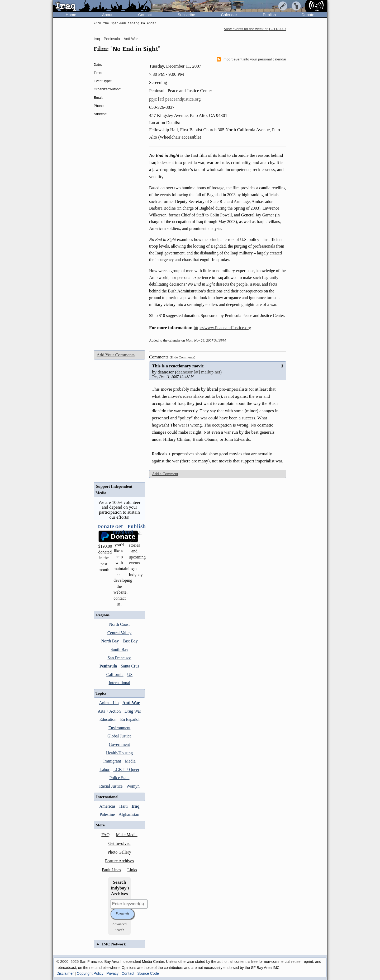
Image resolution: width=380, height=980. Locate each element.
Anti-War (131, 39)
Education (108, 719)
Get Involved (120, 843)
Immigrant (112, 761)
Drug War (133, 711)
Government (120, 744)
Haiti (123, 806)
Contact (145, 15)
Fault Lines (111, 870)
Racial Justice (111, 786)
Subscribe (186, 15)
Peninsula (112, 39)
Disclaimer (65, 973)
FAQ (105, 835)
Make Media (127, 835)
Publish (269, 15)
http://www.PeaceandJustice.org (222, 328)
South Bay (119, 649)
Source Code (148, 973)
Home (71, 15)
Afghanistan (129, 814)
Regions (103, 615)
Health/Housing (119, 753)
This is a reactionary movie (178, 366)
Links (132, 870)
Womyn (133, 786)
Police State (120, 778)
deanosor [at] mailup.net (198, 372)
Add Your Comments (116, 355)
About (107, 15)
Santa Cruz (130, 666)
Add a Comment (165, 474)
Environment (120, 728)
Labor (104, 770)
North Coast (120, 624)
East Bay (130, 641)
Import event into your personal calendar (251, 59)
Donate (308, 15)
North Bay (110, 641)
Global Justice (119, 736)
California (115, 674)
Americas (107, 806)
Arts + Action (109, 711)
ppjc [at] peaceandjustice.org (175, 99)
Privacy (112, 973)
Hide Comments (182, 357)
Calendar (229, 15)
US (130, 674)
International (120, 683)
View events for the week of (255, 29)
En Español (130, 719)
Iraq (97, 39)
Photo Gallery (119, 852)
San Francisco (119, 658)
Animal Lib (109, 703)
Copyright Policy (90, 973)
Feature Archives (119, 861)
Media (130, 761)
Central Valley (120, 633)
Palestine (107, 814)
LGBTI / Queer (126, 770)
